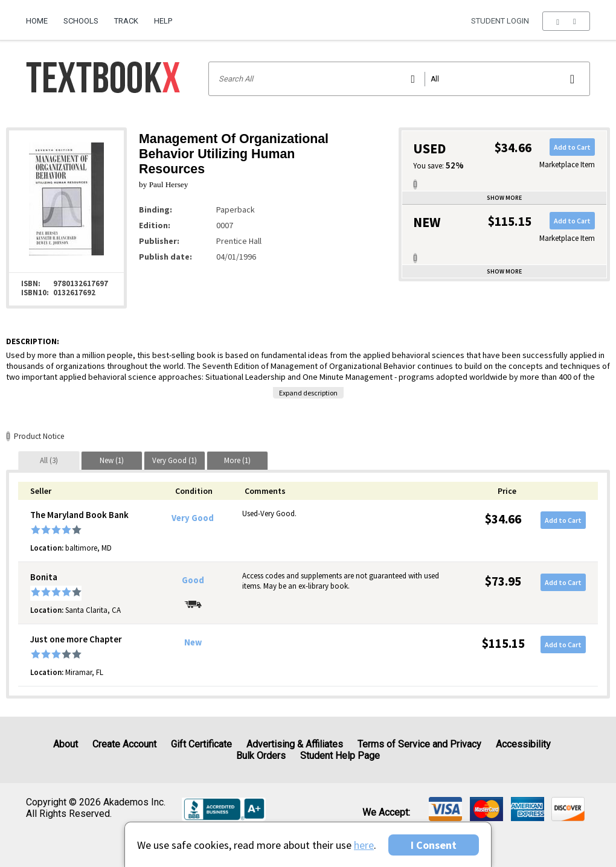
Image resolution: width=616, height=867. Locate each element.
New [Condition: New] (193, 642)
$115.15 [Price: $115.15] (503, 643)
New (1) (112, 460)
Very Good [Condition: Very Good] (193, 518)
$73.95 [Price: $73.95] (503, 581)
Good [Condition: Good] (193, 580)
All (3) (49, 460)
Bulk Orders (261, 756)
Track (126, 21)
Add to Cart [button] (572, 147)
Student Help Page (340, 756)
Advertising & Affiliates (295, 744)
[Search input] (399, 79)
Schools (81, 21)
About (66, 744)
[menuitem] (41, 16)
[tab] (49, 460)
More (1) (237, 460)
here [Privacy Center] (364, 845)
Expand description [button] (308, 393)
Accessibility (523, 744)
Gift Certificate (201, 744)
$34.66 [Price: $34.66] (503, 519)
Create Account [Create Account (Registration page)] (124, 744)
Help (163, 21)
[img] (445, 809)
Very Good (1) (175, 460)
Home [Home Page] (37, 21)
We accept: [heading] (386, 813)
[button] (566, 21)
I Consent (434, 845)
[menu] (566, 21)
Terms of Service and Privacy (419, 744)
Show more (504, 198)
